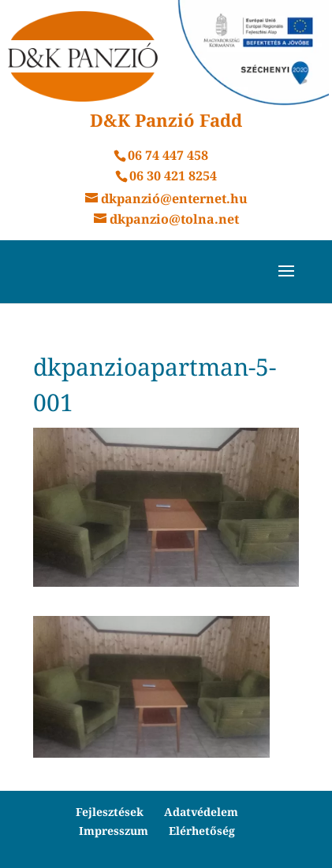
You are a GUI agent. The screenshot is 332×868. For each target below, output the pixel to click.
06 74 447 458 (168, 155)
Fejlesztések (110, 812)
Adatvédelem (201, 812)
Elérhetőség (202, 831)
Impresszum (114, 831)
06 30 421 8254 (173, 176)
